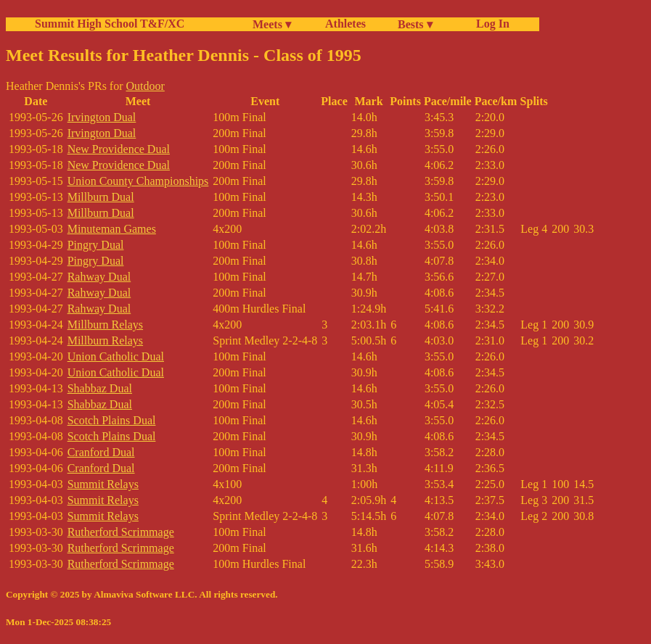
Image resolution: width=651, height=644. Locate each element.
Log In (490, 24)
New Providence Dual (119, 149)
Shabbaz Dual (100, 388)
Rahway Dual (99, 277)
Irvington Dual (102, 117)
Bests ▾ (415, 24)
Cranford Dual (101, 452)
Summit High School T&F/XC (110, 24)
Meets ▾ (272, 24)
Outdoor (146, 86)
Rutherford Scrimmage (121, 532)
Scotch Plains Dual (112, 420)
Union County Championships (138, 181)
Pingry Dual (96, 245)
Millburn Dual (101, 197)
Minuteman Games (112, 229)
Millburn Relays (105, 325)
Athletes (345, 24)
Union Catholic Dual (116, 356)
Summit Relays (103, 484)
